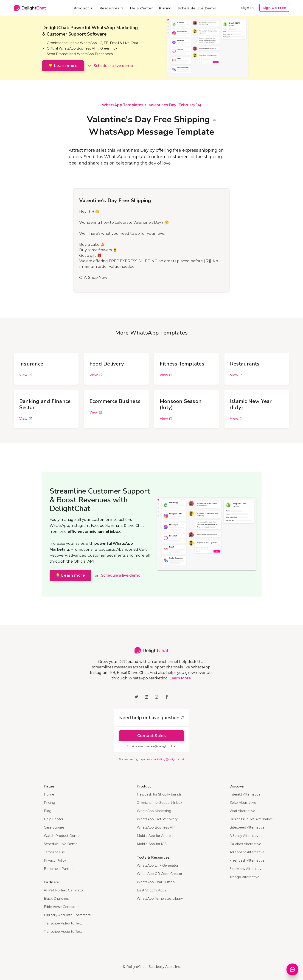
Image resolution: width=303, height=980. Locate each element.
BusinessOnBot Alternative (251, 819)
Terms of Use (54, 852)
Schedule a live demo (113, 66)
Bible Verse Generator (61, 907)
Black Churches (56, 899)
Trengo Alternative (244, 877)
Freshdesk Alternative (247, 860)
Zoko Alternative (243, 803)
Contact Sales (151, 736)
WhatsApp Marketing (154, 811)
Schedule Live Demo (197, 8)
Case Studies (54, 827)
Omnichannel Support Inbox (159, 803)
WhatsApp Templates (123, 105)
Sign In (247, 8)
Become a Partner (59, 869)
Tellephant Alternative (247, 852)
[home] (30, 8)
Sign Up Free (274, 8)
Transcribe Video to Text (63, 923)
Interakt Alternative (245, 794)
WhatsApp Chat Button (156, 882)
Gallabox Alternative (245, 844)
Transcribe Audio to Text (63, 932)
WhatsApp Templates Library (160, 899)
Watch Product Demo (62, 836)
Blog (48, 811)
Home (49, 794)
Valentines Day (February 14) (175, 105)
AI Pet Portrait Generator (64, 890)
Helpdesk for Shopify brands (159, 794)
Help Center (141, 8)
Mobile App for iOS (152, 844)
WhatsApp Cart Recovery (157, 819)
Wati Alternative (242, 811)
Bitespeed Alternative (247, 827)
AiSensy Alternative (245, 836)
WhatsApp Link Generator (158, 866)
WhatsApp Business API (156, 827)
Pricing (165, 8)
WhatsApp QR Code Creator (160, 874)
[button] (83, 8)
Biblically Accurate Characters (67, 915)
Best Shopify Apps (151, 890)
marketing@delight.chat (168, 759)
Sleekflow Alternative (247, 869)
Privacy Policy (55, 860)
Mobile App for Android (155, 836)
